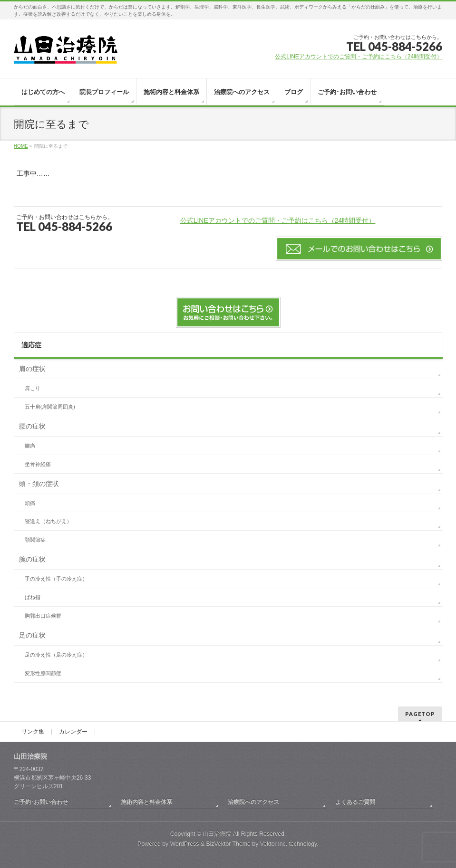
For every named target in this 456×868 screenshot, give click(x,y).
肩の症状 (32, 369)
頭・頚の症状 (39, 484)
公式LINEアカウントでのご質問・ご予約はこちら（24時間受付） (359, 57)
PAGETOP (420, 714)
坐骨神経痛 (38, 464)
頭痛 (30, 503)
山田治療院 (217, 834)
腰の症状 (32, 426)
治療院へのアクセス (253, 802)
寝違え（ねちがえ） (48, 521)
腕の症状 (32, 559)
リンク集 (33, 732)
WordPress (185, 844)
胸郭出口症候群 (43, 616)
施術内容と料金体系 (146, 802)
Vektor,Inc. (274, 844)
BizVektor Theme (228, 844)
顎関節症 (35, 540)
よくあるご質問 (355, 802)
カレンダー (73, 732)
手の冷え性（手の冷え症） (56, 579)
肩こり (33, 388)
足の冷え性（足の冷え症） (56, 655)
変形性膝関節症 (43, 673)
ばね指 (33, 597)
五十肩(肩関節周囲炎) (50, 407)
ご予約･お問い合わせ (41, 802)
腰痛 (30, 446)
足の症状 (32, 635)
